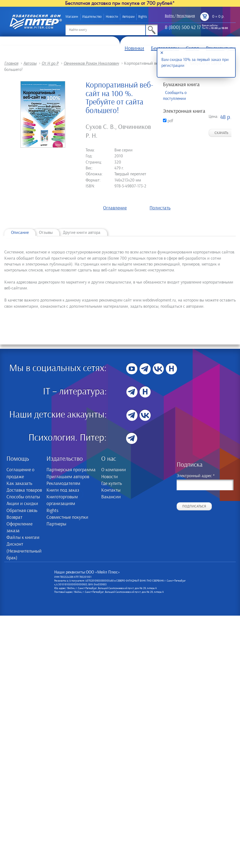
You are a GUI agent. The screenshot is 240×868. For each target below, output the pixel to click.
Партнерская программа (71, 470)
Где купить (112, 484)
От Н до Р (50, 63)
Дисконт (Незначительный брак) (24, 551)
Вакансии (111, 497)
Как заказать (19, 484)
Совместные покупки (67, 517)
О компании (114, 470)
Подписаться (194, 506)
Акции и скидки (22, 504)
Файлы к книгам (23, 537)
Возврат (14, 517)
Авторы (30, 63)
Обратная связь (22, 511)
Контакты (111, 490)
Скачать (221, 133)
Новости (112, 17)
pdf (168, 121)
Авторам (128, 17)
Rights (143, 17)
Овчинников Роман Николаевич (91, 63)
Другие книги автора (82, 233)
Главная (11, 63)
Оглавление (115, 208)
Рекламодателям (63, 484)
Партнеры (56, 524)
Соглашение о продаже (20, 473)
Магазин (72, 17)
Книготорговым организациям (62, 500)
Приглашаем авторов (68, 477)
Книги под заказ (63, 490)
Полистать (160, 208)
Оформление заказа (19, 527)
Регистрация (186, 16)
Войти (169, 16)
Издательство (92, 17)
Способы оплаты (23, 497)
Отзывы (46, 233)
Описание (20, 233)
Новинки (134, 48)
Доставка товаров (24, 490)
